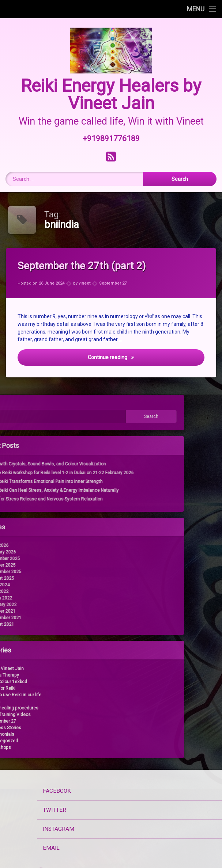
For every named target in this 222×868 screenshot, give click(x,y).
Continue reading (142, 357)
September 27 (113, 283)
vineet (85, 283)
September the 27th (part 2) (83, 266)
